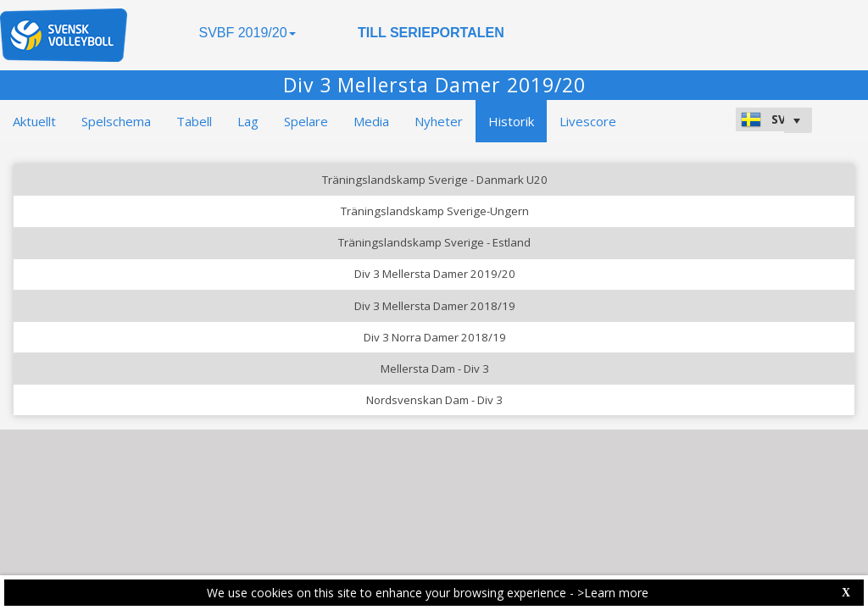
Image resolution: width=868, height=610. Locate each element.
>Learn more (613, 593)
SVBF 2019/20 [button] (247, 33)
